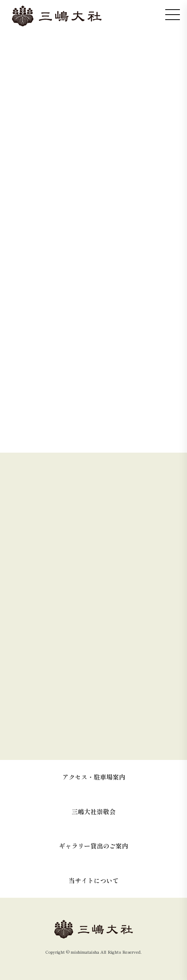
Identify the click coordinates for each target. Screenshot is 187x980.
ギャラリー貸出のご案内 (93, 846)
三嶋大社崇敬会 (93, 812)
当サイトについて (94, 880)
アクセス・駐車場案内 (94, 777)
